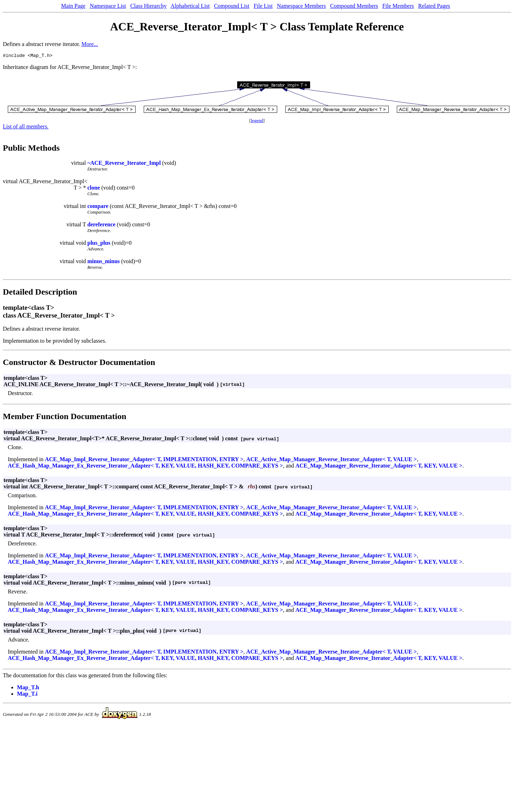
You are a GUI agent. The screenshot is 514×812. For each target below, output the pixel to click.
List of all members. (26, 127)
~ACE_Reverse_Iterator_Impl (124, 164)
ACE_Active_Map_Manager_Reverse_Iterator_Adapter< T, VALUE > (332, 460)
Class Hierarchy (149, 6)
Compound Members (354, 6)
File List (263, 6)
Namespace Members (301, 6)
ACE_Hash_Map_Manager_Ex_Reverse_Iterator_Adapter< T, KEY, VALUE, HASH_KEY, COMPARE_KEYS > (145, 467)
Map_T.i (27, 695)
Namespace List (108, 6)
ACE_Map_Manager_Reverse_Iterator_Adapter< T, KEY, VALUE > (379, 467)
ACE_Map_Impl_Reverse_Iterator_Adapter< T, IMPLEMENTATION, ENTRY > (144, 460)
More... (90, 44)
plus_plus (99, 244)
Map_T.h (28, 688)
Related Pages (434, 6)
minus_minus (104, 262)
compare (98, 207)
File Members (398, 6)
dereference (101, 225)
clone (94, 189)
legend (257, 121)
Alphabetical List (190, 6)
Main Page (73, 6)
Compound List (232, 6)
